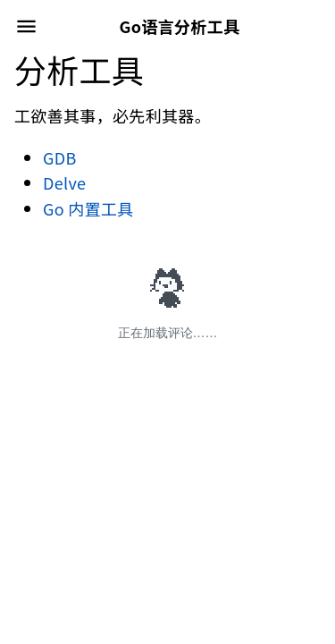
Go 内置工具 (88, 208)
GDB (60, 157)
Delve (64, 182)
